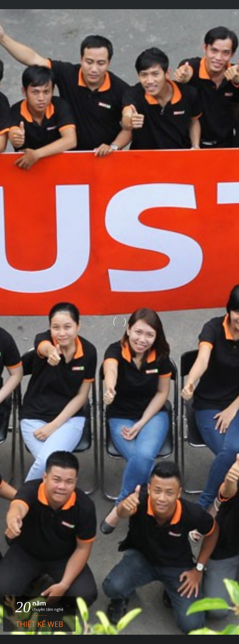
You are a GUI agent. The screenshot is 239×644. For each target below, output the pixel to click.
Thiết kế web (39, 624)
